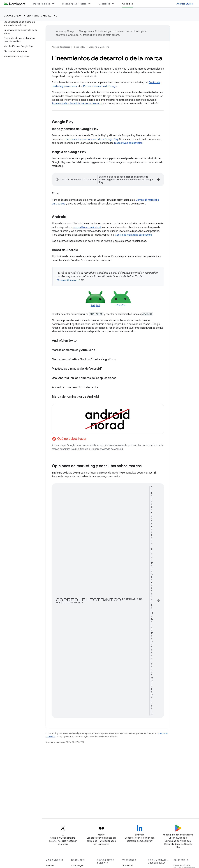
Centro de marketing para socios (133, 235)
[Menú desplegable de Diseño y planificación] (91, 4)
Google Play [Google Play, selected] (129, 4)
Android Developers (61, 47)
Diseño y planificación (74, 4)
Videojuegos (77, 865)
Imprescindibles (41, 4)
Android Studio (185, 4)
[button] (20, 56)
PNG (93, 305)
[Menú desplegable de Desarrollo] (114, 4)
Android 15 (128, 865)
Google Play (13, 16)
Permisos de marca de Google (100, 86)
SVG (98, 305)
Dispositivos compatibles (128, 143)
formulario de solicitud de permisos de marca (77, 104)
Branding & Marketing (42, 16)
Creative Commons (68, 280)
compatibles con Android (87, 227)
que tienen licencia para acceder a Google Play (92, 139)
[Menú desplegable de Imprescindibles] (54, 4)
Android (50, 865)
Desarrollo (104, 4)
